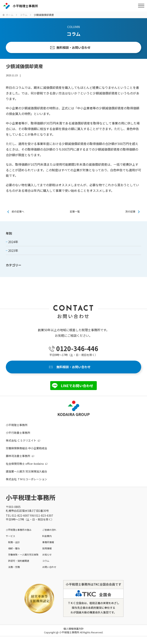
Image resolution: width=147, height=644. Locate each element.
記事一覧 (75, 211)
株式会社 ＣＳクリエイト (21, 440)
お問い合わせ (49, 567)
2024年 (13, 242)
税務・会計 (14, 542)
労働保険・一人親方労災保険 (23, 554)
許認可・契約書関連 (19, 561)
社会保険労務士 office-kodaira (25, 464)
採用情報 (47, 548)
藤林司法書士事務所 (18, 456)
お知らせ (47, 554)
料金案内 (47, 536)
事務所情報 (48, 542)
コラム (46, 561)
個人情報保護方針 (73, 629)
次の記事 (130, 211)
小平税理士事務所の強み (19, 530)
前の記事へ (18, 211)
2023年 (13, 250)
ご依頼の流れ (49, 530)
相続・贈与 (14, 548)
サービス (10, 536)
